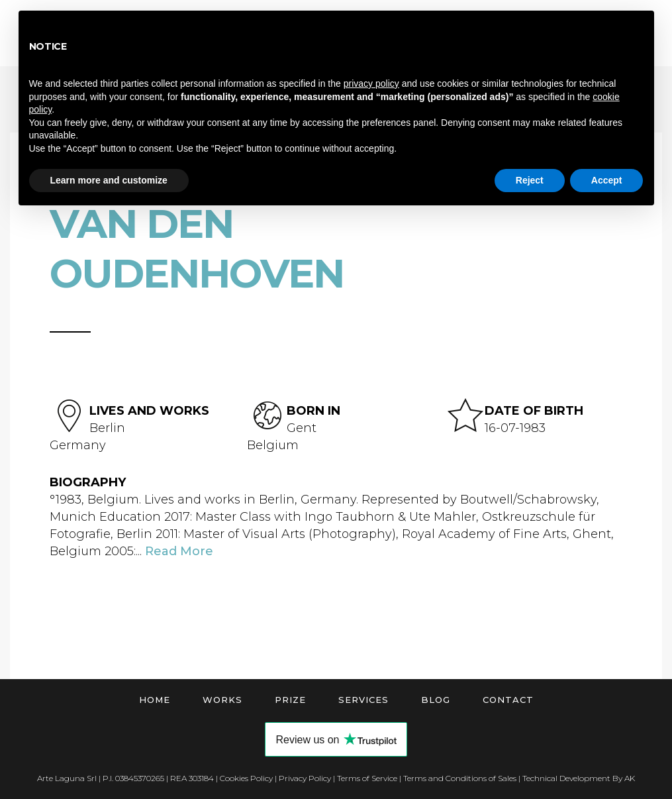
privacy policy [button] (371, 83)
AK (630, 778)
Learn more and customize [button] (109, 180)
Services (363, 700)
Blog (436, 700)
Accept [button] (607, 180)
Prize (290, 700)
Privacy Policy (305, 778)
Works (222, 700)
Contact (508, 700)
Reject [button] (530, 180)
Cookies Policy (246, 778)
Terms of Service (367, 778)
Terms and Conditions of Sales (460, 778)
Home (155, 700)
